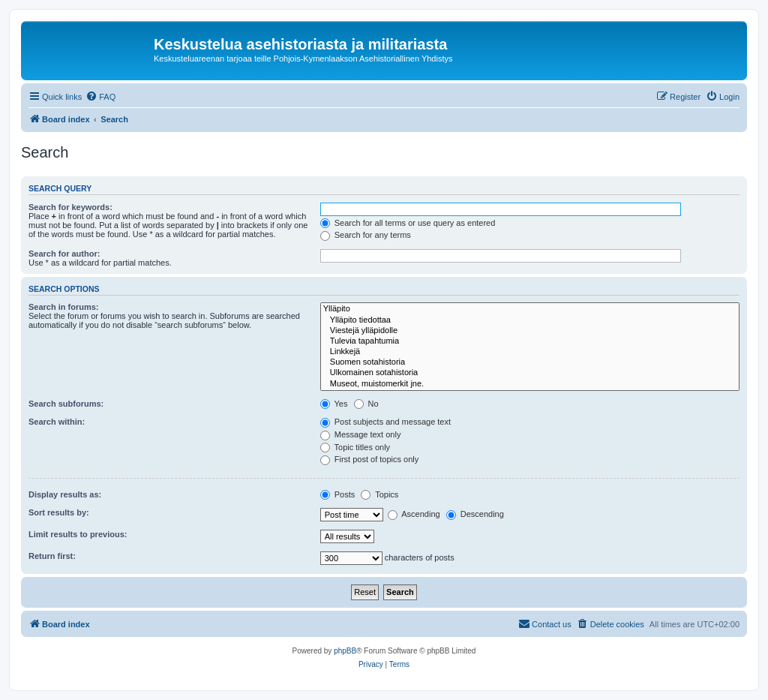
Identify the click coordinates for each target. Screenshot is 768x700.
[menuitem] (100, 97)
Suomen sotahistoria (530, 362)
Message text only (361, 434)
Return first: (52, 556)
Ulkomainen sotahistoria (530, 373)
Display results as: (65, 494)
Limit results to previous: (78, 534)
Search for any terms (366, 235)
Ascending (414, 514)
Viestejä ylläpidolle (530, 331)
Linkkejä (530, 352)
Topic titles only (355, 447)
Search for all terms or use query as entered (408, 223)
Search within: (57, 422)
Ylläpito (530, 309)
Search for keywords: (70, 207)
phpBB (345, 651)
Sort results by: (59, 512)
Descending (475, 514)
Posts (338, 494)
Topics (379, 494)
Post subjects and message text (385, 422)
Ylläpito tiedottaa (530, 320)
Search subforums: (66, 404)
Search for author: (64, 254)
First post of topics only (370, 459)
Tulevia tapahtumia (530, 341)
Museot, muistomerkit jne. (530, 384)
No (366, 404)
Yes (334, 404)
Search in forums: (64, 307)
